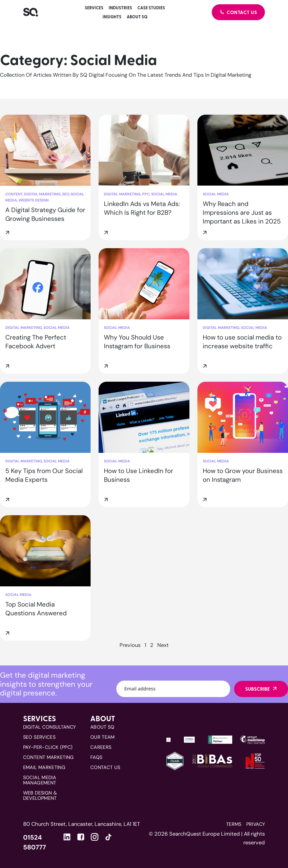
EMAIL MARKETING (44, 767)
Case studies (151, 8)
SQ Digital (92, 75)
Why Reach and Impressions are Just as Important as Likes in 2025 (242, 212)
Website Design (34, 200)
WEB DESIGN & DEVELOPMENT (40, 796)
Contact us (105, 767)
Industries (120, 8)
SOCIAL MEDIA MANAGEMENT (40, 780)
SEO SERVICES (39, 737)
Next (163, 645)
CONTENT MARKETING (48, 757)
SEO (66, 194)
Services (94, 8)
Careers (101, 747)
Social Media (164, 194)
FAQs (96, 757)
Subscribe (257, 689)
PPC (146, 194)
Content (14, 194)
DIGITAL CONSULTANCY (50, 727)
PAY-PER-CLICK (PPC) (48, 747)
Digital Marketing (42, 194)
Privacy (256, 824)
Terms (234, 824)
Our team (103, 737)
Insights (112, 17)
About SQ (137, 17)
